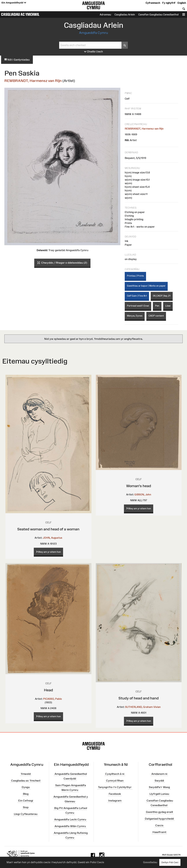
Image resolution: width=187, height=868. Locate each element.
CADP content (156, 316)
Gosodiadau (150, 862)
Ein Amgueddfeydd (14, 3)
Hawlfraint (159, 832)
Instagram (115, 801)
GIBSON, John (143, 494)
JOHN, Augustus (53, 538)
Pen (157, 306)
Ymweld (26, 774)
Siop (26, 807)
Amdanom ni (159, 774)
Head (48, 690)
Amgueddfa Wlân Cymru (70, 826)
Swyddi (159, 780)
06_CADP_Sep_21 (162, 296)
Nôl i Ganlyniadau (17, 60)
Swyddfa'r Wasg (159, 787)
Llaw (168, 306)
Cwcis (159, 825)
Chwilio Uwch (93, 52)
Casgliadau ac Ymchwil (20, 14)
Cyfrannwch (153, 3)
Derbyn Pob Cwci (170, 862)
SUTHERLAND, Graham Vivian (143, 707)
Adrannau (105, 15)
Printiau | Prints (135, 276)
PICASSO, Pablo (52, 699)
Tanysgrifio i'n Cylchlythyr (115, 787)
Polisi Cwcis (97, 862)
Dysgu (26, 787)
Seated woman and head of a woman (48, 529)
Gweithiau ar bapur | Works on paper (146, 286)
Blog (26, 794)
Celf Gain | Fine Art (137, 296)
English (182, 3)
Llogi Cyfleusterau (26, 814)
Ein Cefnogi (26, 801)
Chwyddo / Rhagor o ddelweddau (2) (62, 263)
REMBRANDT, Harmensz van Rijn (33, 81)
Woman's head (139, 486)
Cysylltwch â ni (115, 774)
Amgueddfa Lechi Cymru (70, 819)
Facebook (115, 794)
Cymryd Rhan (115, 780)
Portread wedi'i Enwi (138, 306)
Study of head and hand (139, 698)
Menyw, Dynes (135, 316)
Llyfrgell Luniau (159, 794)
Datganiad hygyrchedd (159, 819)
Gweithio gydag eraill (159, 812)
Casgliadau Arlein (125, 15)
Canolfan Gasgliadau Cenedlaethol (158, 15)
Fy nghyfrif (169, 3)
